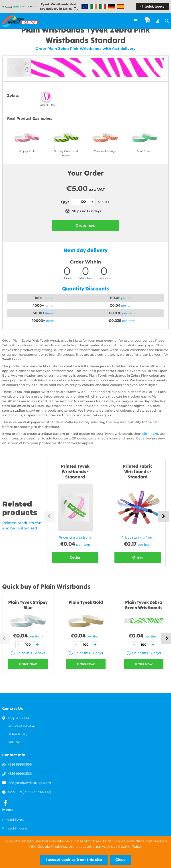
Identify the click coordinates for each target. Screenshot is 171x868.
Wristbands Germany (112, 7)
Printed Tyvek (13, 820)
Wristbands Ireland (94, 7)
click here (150, 434)
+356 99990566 (20, 764)
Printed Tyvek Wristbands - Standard (75, 471)
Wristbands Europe (85, 7)
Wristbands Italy (103, 7)
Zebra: (13, 95)
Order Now (28, 664)
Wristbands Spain (120, 7)
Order (75, 557)
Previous (49, 517)
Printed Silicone (15, 828)
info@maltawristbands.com (29, 783)
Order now (85, 226)
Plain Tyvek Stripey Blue (28, 605)
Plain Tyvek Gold (86, 602)
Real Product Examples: (30, 118)
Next (163, 517)
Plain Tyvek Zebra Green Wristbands (144, 605)
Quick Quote (155, 6)
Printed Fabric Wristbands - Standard (138, 471)
